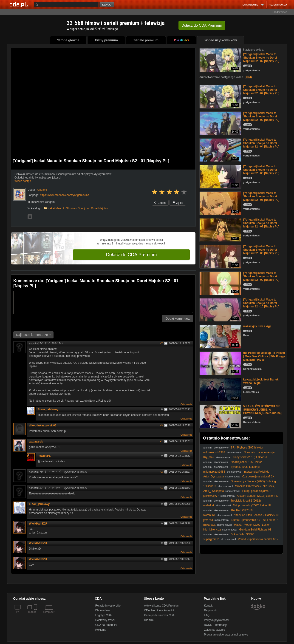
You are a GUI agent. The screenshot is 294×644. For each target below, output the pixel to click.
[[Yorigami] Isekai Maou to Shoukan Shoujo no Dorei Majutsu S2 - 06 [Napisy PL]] (220, 203)
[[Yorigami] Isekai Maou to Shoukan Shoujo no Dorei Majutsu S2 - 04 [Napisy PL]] (220, 150)
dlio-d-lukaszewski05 (43, 426)
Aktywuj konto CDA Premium (162, 606)
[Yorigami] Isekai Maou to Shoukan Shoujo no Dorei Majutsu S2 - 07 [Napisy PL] (261, 223)
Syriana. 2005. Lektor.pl (245, 467)
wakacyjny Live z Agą (257, 326)
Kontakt (209, 606)
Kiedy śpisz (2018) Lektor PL (250, 457)
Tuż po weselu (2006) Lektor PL (252, 505)
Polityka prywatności (216, 620)
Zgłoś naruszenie (214, 630)
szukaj (107, 5)
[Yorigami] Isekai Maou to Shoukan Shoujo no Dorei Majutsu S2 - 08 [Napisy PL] (261, 250)
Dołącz (202, 25)
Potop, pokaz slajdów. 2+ (258, 491)
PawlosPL (44, 456)
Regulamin (211, 610)
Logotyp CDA (103, 615)
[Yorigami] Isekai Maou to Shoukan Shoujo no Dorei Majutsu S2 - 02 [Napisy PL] (261, 58)
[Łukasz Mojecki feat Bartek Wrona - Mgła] (220, 390)
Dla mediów (103, 610)
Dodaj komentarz (178, 318)
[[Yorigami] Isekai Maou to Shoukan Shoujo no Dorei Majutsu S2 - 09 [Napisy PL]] (220, 283)
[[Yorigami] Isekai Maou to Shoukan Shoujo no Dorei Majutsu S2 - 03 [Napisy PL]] (220, 123)
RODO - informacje (216, 625)
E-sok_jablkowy (48, 409)
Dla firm (149, 620)
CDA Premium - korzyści (159, 610)
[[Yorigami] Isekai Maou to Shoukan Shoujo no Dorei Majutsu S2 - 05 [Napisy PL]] (220, 176)
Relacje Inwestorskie (108, 606)
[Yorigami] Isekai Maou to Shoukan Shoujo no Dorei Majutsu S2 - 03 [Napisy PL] (261, 116)
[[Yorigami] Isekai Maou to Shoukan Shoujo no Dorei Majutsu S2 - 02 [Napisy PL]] (220, 60)
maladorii (209, 505)
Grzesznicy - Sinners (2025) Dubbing (253, 481)
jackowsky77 (211, 496)
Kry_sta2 (209, 457)
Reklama (101, 630)
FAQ (207, 615)
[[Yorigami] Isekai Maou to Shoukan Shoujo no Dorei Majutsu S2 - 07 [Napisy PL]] (220, 230)
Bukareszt (209, 525)
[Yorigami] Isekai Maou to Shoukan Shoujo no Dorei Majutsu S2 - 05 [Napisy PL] (261, 170)
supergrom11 (211, 539)
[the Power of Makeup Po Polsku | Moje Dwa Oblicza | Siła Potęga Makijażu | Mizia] (220, 363)
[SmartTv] (36, 615)
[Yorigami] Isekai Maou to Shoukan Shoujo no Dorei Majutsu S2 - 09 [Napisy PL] (261, 276)
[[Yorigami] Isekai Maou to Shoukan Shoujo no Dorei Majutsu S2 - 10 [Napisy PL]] (220, 310)
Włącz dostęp (23, 181)
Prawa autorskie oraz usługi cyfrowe (226, 635)
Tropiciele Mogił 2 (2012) (246, 501)
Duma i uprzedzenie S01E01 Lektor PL (255, 520)
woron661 (209, 515)
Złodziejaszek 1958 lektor (246, 462)
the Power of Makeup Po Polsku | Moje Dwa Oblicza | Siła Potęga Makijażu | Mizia (264, 356)
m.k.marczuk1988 (214, 452)
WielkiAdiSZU (38, 524)
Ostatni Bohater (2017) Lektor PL (257, 496)
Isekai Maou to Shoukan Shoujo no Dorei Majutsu (78, 208)
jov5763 (208, 520)
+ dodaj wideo (279, 12)
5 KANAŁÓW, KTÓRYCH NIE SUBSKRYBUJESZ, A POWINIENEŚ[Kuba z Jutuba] (262, 410)
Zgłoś (178, 203)
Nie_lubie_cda (212, 530)
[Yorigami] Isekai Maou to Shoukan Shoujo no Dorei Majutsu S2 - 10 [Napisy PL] (261, 303)
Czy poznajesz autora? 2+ (258, 477)
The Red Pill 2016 (242, 510)
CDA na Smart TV (106, 625)
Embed (160, 203)
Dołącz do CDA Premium (131, 255)
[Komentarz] (103, 302)
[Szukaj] (66, 4)
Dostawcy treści (105, 620)
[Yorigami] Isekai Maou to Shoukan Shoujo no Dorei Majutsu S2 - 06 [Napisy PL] (261, 196)
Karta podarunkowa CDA (159, 615)
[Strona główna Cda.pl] (19, 4)
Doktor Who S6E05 (242, 534)
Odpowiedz (186, 404)
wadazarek (36, 442)
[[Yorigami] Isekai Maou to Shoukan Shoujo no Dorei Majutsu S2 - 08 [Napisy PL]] (220, 256)
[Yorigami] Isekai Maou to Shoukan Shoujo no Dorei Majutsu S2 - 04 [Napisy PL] (261, 143)
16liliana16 (210, 486)
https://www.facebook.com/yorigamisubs (64, 195)
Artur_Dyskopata (213, 477)
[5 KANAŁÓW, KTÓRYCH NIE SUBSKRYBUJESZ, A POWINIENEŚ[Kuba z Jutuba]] (220, 416)
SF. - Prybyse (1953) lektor (247, 448)
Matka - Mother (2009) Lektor (252, 525)
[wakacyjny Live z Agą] (220, 336)
